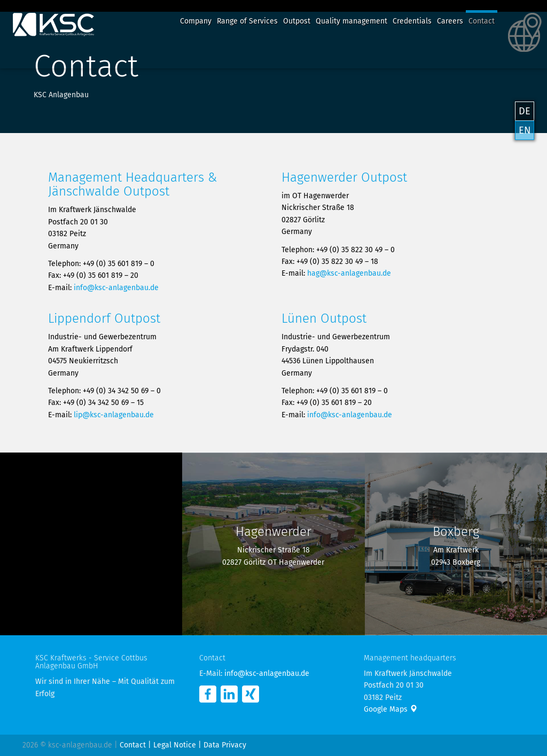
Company (196, 21)
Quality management (351, 21)
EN (525, 130)
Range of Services (247, 21)
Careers (450, 21)
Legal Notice (175, 745)
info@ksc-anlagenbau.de (116, 288)
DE (525, 111)
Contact (482, 21)
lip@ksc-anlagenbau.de (114, 415)
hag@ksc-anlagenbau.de (349, 273)
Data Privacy (225, 745)
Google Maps (390, 709)
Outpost (297, 21)
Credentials (412, 21)
